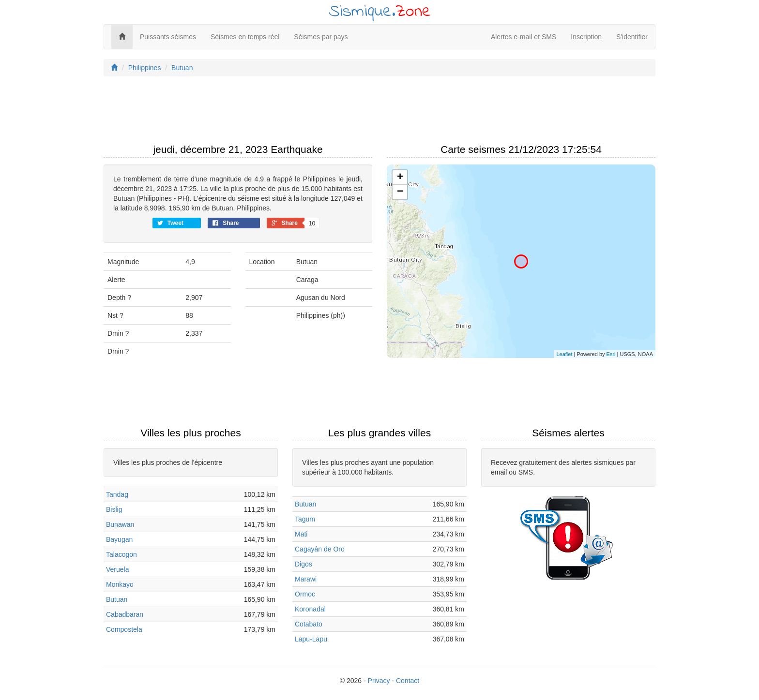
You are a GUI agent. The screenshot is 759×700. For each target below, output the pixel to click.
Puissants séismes (168, 37)
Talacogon (121, 554)
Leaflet (564, 354)
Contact (408, 681)
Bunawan (120, 524)
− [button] (400, 192)
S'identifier (632, 37)
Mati (301, 534)
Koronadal (310, 609)
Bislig (114, 509)
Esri (611, 354)
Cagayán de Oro (320, 549)
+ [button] (400, 178)
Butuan (182, 68)
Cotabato (309, 624)
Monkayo (120, 584)
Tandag (117, 494)
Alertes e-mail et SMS (524, 37)
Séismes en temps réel (245, 37)
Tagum (305, 519)
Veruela (117, 569)
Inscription (586, 37)
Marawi (306, 579)
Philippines (145, 68)
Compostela (124, 629)
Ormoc (305, 594)
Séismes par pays (321, 37)
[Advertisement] (379, 113)
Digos (304, 564)
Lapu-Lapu (311, 639)
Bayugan (119, 539)
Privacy (379, 681)
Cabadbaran (125, 614)
